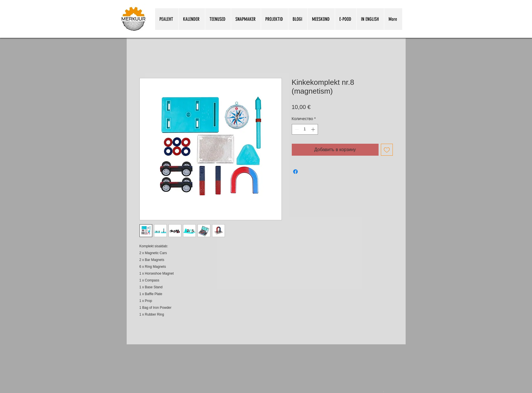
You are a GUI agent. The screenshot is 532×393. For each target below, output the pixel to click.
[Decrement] (296, 129)
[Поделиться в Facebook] (295, 172)
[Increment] (314, 129)
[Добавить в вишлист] (387, 150)
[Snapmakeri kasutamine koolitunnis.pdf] (384, 391)
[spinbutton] (305, 129)
